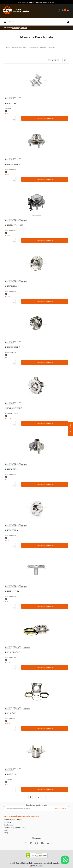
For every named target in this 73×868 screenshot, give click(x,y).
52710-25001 (9, 779)
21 (42, 797)
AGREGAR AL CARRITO (45, 118)
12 (66, 60)
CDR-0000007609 (10, 474)
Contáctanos (9, 825)
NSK (13, 404)
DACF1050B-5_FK (11, 352)
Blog (6, 833)
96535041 (8, 108)
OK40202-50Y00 (12, 469)
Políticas (7, 822)
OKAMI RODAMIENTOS (19, 221)
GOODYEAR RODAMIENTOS (21, 648)
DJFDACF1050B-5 (13, 347)
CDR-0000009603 (10, 535)
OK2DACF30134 (12, 530)
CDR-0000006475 (10, 169)
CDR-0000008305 (10, 291)
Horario (7, 830)
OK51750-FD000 (12, 286)
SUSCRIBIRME (61, 809)
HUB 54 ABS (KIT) (13, 652)
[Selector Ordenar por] (54, 60)
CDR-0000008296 (10, 596)
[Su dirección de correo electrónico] (29, 809)
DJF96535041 (10, 103)
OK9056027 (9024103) (14, 225)
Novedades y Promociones (14, 827)
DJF (13, 99)
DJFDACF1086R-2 (13, 164)
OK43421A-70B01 (12, 591)
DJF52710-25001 (12, 774)
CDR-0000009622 (10, 230)
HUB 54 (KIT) (11, 713)
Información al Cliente (13, 820)
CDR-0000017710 (10, 657)
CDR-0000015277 (10, 718)
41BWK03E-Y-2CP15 (14, 408)
